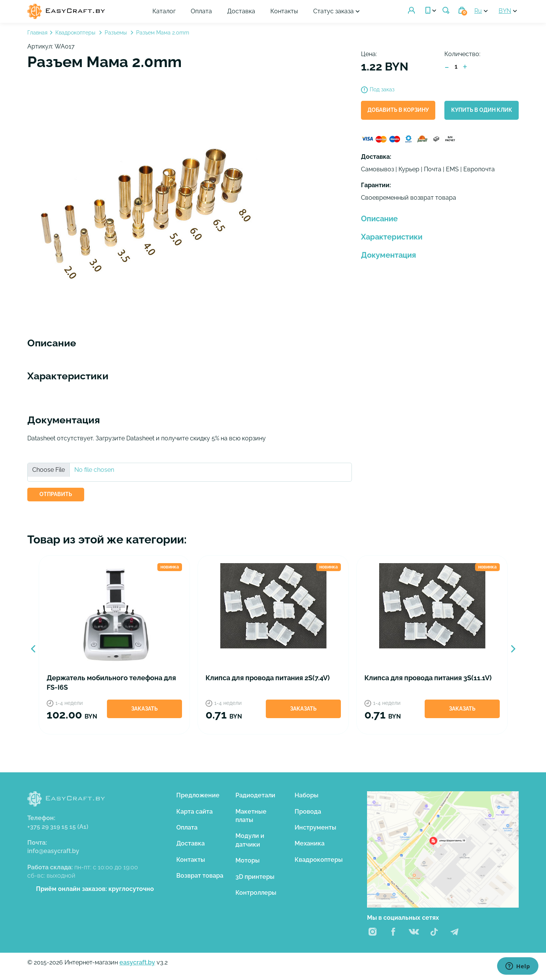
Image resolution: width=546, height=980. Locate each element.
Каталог (164, 11)
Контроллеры (256, 893)
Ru (478, 11)
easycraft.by (137, 962)
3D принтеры (255, 877)
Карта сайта (195, 812)
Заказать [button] (144, 709)
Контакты (284, 11)
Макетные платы (251, 816)
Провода (308, 812)
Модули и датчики (250, 840)
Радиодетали (255, 795)
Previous (33, 649)
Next (513, 649)
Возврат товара (200, 876)
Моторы (248, 860)
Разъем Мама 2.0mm (163, 33)
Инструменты (315, 827)
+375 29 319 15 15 (58, 827)
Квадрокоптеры (76, 33)
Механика (310, 843)
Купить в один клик (482, 110)
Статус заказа (333, 11)
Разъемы (116, 33)
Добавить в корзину (398, 110)
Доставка (241, 11)
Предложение (198, 795)
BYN (505, 11)
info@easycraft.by (53, 851)
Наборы (307, 795)
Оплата (201, 11)
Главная (37, 33)
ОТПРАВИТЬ (56, 494)
